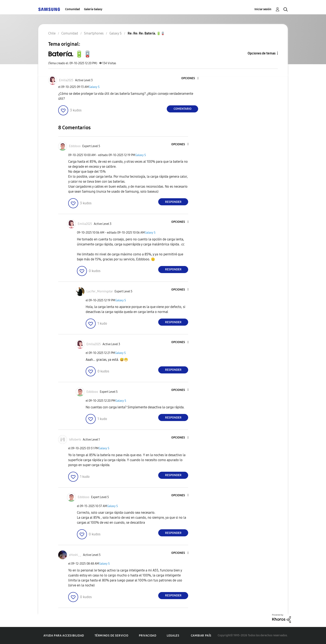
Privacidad (148, 636)
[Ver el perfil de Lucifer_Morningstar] (100, 291)
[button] (191, 78)
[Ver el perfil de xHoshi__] (75, 555)
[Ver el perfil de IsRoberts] (75, 440)
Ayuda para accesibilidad (64, 636)
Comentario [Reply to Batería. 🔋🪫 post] (183, 109)
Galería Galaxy (93, 9)
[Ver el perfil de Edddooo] (75, 146)
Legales (173, 636)
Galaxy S (94, 87)
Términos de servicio (112, 636)
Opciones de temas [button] (262, 53)
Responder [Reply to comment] (173, 202)
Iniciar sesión (263, 9)
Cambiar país (201, 636)
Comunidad (72, 9)
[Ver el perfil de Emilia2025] (66, 80)
